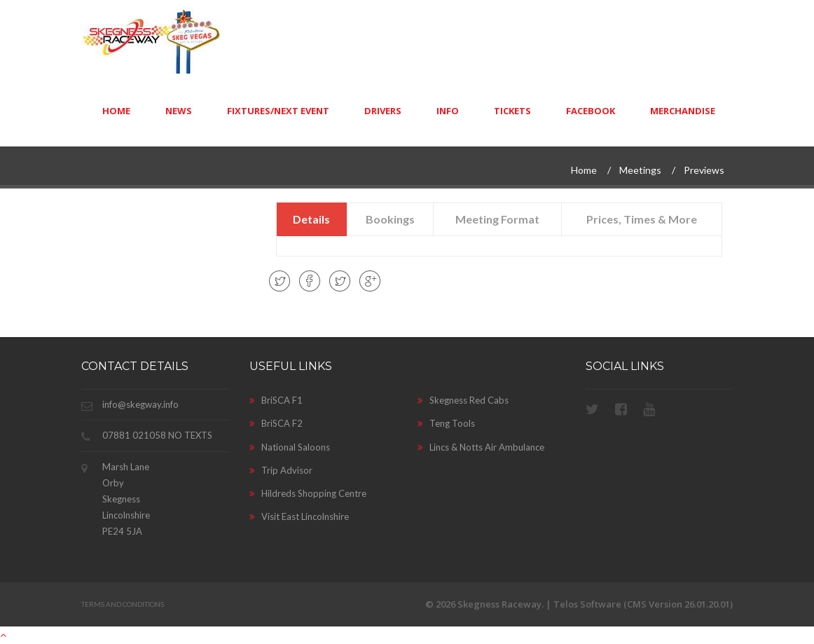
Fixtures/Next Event (278, 111)
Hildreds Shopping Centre (308, 493)
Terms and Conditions (123, 604)
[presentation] (312, 219)
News (179, 111)
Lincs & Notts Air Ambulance (481, 447)
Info (448, 111)
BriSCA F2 (276, 423)
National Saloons (290, 447)
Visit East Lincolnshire (299, 516)
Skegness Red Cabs (463, 400)
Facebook (591, 111)
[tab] (312, 219)
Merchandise (683, 111)
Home (116, 111)
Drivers (383, 111)
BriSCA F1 (276, 400)
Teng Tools (446, 423)
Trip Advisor (281, 470)
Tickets (512, 111)
